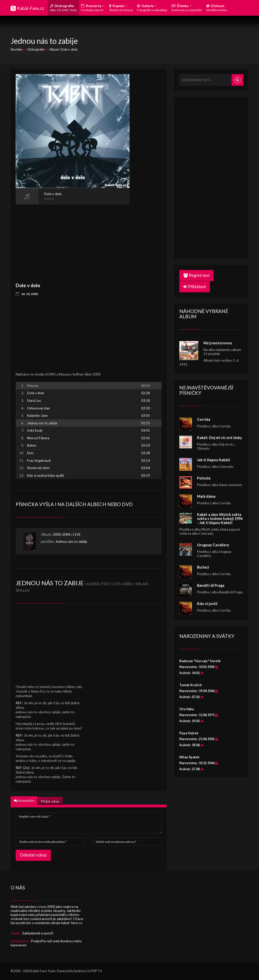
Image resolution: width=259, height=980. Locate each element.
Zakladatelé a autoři (38, 933)
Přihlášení (195, 287)
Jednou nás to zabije (71, 541)
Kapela (121, 8)
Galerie (152, 8)
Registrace (196, 275)
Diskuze (217, 8)
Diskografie (63, 8)
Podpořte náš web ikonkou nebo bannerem (46, 943)
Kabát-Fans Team (43, 971)
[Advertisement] (73, 240)
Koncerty (93, 8)
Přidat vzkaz (50, 801)
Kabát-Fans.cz (30, 8)
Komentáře (24, 801)
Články (187, 8)
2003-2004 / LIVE (67, 534)
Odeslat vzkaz (33, 855)
